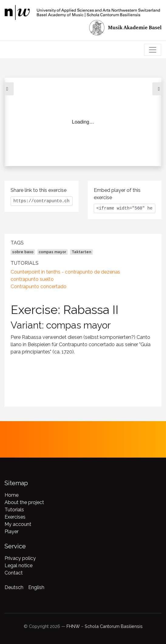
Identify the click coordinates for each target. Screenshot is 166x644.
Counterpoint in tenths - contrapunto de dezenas (65, 272)
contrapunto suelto (32, 279)
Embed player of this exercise (117, 194)
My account (18, 524)
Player (12, 532)
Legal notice (19, 566)
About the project (24, 502)
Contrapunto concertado (39, 286)
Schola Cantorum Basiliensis (114, 626)
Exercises (15, 517)
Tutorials (14, 510)
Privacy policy (20, 558)
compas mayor (52, 252)
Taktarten (81, 252)
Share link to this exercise (39, 190)
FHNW (73, 626)
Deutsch (14, 587)
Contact (14, 573)
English (36, 587)
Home (12, 495)
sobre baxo (23, 252)
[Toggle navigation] (153, 50)
